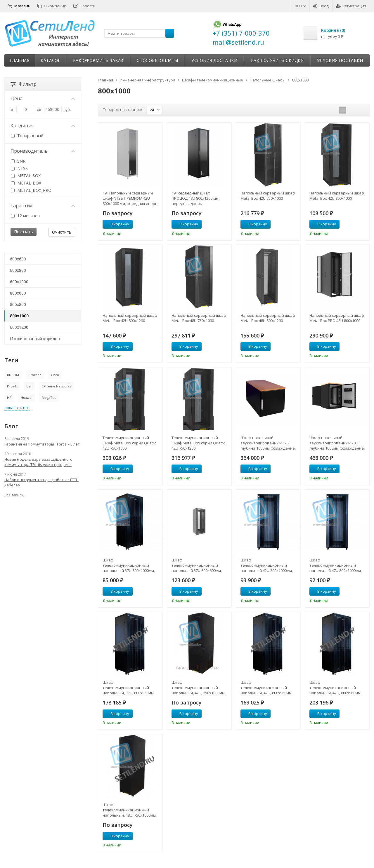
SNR (18, 161)
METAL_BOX (26, 183)
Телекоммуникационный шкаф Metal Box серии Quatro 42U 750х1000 (130, 443)
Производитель (43, 151)
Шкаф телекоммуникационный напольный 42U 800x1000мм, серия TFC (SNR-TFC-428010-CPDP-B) (267, 565)
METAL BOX (26, 176)
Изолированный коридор (35, 339)
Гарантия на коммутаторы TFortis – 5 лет (42, 444)
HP (9, 398)
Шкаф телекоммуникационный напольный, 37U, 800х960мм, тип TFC (129, 688)
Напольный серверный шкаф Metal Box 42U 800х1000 (337, 196)
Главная (20, 60)
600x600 (18, 259)
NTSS (19, 168)
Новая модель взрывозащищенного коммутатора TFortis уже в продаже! (38, 462)
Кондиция (43, 126)
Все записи (14, 495)
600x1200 (19, 327)
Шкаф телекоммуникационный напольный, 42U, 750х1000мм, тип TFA (199, 688)
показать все (17, 408)
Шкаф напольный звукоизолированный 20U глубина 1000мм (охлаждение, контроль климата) (337, 443)
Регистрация (351, 6)
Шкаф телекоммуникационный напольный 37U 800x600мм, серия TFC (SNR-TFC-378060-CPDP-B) (197, 565)
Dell (29, 386)
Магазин (19, 6)
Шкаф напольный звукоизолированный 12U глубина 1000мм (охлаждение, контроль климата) (268, 443)
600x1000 (19, 282)
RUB (300, 6)
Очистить (62, 232)
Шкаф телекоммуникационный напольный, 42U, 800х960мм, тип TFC (266, 688)
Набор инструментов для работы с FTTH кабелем (41, 482)
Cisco (55, 375)
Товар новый (27, 136)
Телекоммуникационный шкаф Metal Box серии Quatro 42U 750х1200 (199, 443)
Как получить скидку (277, 60)
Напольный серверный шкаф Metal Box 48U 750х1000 (199, 318)
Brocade (35, 375)
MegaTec (49, 398)
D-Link (12, 386)
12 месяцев (25, 216)
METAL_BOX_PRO (31, 190)
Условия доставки (214, 60)
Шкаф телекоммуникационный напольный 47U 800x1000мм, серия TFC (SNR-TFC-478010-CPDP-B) (336, 565)
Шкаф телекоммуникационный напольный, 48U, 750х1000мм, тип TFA (130, 810)
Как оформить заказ (98, 60)
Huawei (27, 398)
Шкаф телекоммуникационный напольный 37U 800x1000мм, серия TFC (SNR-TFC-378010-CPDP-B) (129, 565)
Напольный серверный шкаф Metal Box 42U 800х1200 (130, 318)
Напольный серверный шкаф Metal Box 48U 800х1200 (268, 318)
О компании (52, 6)
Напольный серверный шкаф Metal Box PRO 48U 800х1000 (337, 318)
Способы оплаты (157, 60)
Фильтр (24, 84)
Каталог (51, 60)
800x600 (18, 293)
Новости (84, 6)
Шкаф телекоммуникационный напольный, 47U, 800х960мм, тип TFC (335, 688)
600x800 (18, 270)
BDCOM (13, 375)
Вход (321, 6)
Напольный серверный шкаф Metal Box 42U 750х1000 (268, 196)
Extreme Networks (56, 386)
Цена (43, 98)
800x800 (18, 304)
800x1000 (19, 316)
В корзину (117, 224)
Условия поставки (340, 60)
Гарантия (43, 206)
